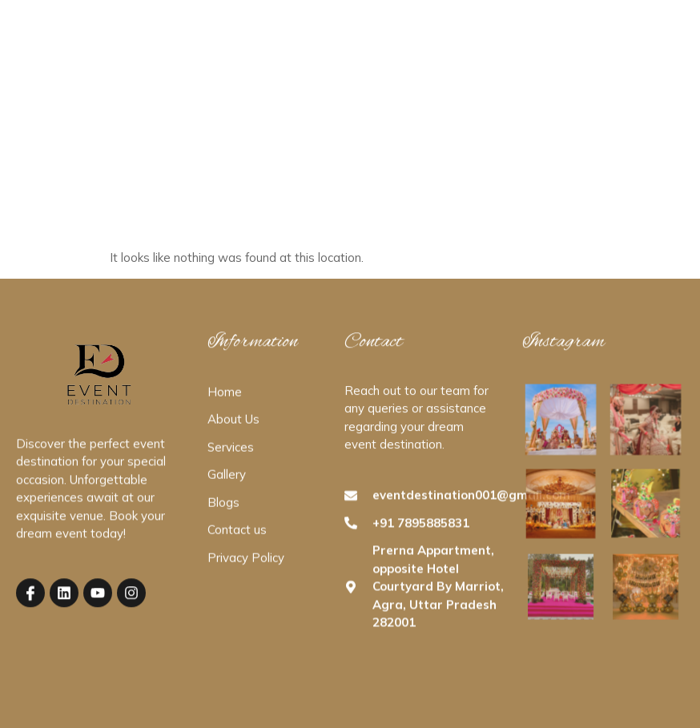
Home (213, 40)
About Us (277, 40)
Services (347, 40)
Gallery (410, 40)
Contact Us (481, 40)
